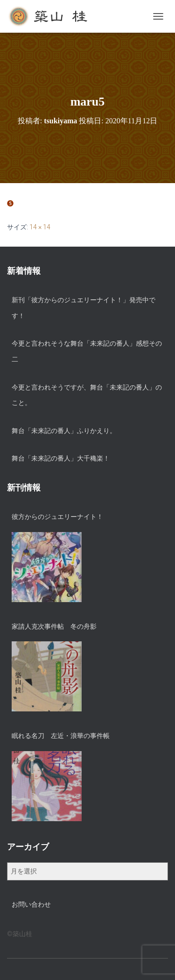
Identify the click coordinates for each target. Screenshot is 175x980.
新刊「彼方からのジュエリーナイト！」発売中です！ (84, 308)
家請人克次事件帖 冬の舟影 (54, 626)
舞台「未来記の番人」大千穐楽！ (61, 458)
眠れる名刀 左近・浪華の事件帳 (61, 736)
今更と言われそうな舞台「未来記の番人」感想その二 (87, 351)
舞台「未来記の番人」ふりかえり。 (64, 431)
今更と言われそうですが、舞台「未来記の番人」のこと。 (87, 395)
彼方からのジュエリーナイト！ (57, 517)
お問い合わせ (31, 904)
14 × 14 (40, 227)
